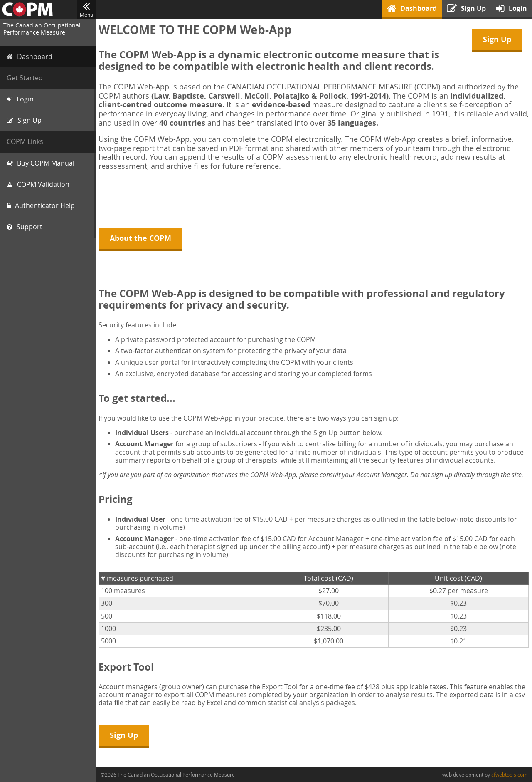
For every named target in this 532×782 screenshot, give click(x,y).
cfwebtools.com (509, 775)
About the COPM (142, 238)
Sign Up (497, 39)
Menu (86, 10)
